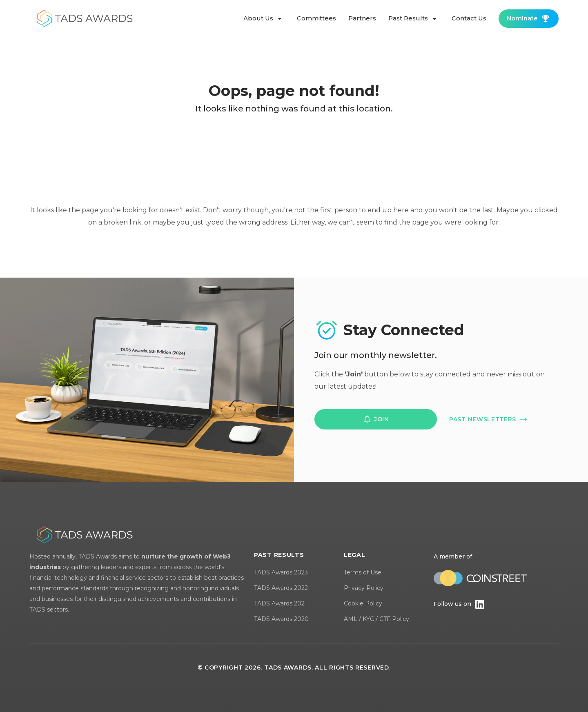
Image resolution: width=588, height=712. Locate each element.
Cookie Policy (363, 603)
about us (264, 19)
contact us (469, 18)
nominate (529, 18)
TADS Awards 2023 (281, 572)
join (376, 419)
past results (414, 19)
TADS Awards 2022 (281, 588)
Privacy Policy (364, 588)
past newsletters (489, 419)
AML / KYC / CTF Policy (376, 619)
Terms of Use (363, 572)
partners (362, 18)
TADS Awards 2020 (281, 619)
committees (316, 18)
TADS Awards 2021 (281, 603)
